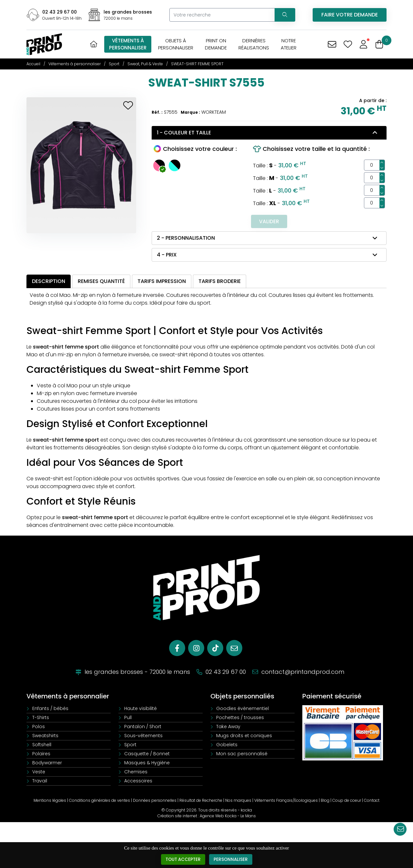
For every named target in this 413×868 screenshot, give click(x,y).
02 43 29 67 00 (60, 12)
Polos (39, 727)
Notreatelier (289, 44)
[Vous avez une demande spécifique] (332, 44)
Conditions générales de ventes (100, 801)
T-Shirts (41, 718)
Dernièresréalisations (254, 44)
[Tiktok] (215, 649)
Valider (269, 221)
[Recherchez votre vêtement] (284, 15)
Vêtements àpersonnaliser (128, 44)
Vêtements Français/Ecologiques (286, 801)
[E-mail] (234, 649)
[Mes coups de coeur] (348, 44)
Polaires (41, 754)
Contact (372, 801)
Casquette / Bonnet (147, 754)
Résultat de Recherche (201, 801)
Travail (40, 781)
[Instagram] (196, 649)
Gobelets (227, 745)
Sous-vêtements (143, 736)
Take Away (228, 727)
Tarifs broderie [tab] (220, 282)
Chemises (136, 772)
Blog (325, 801)
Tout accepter (183, 860)
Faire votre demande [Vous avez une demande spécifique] (350, 15)
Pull (128, 718)
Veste (39, 772)
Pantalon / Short (143, 727)
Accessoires (138, 781)
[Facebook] (177, 649)
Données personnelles (155, 801)
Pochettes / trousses (240, 718)
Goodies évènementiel (242, 709)
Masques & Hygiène (147, 763)
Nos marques (238, 801)
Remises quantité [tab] (101, 282)
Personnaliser (232, 860)
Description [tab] (49, 282)
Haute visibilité (141, 709)
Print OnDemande (216, 44)
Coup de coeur (347, 801)
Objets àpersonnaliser (176, 44)
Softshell (42, 745)
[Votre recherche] (221, 15)
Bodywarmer (47, 763)
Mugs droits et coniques (244, 736)
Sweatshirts (45, 736)
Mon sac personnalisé (242, 754)
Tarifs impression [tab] (162, 282)
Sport (130, 745)
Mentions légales (50, 801)
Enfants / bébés (50, 709)
